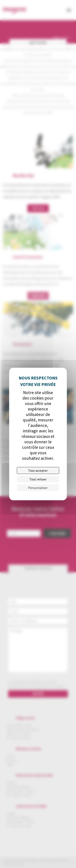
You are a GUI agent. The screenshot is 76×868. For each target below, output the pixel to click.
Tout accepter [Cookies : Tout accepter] (38, 470)
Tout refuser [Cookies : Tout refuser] (38, 479)
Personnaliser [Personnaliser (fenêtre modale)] (38, 488)
